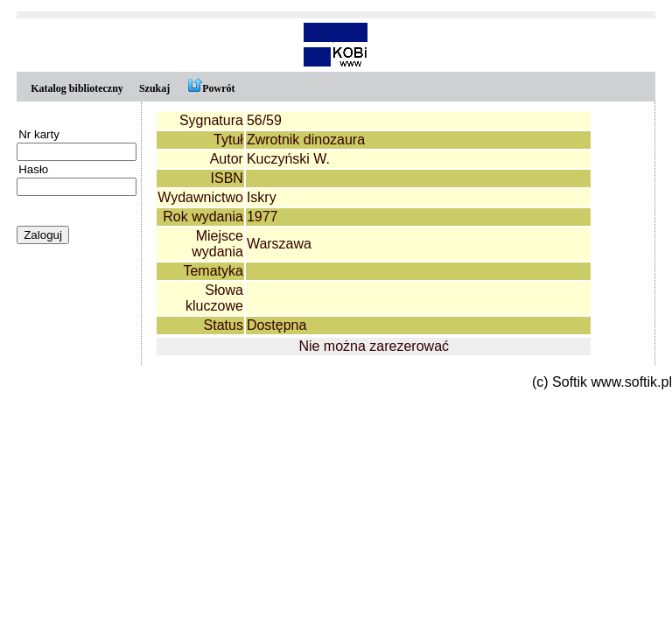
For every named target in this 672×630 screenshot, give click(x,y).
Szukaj (154, 88)
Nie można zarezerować (374, 346)
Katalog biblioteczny (77, 88)
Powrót (210, 88)
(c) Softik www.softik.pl (602, 382)
